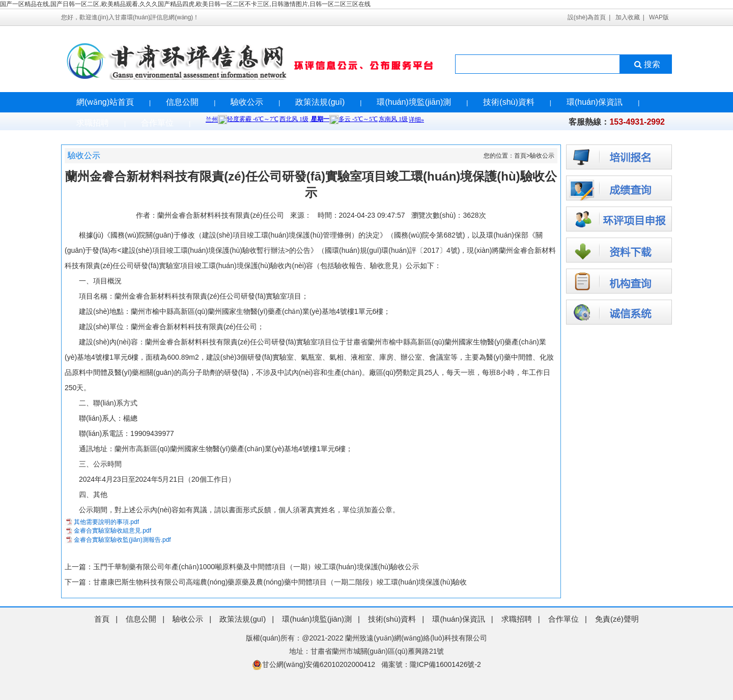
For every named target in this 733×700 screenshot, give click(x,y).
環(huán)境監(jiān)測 (414, 102)
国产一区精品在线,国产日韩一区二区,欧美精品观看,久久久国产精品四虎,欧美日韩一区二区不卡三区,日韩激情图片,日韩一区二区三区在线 (185, 4)
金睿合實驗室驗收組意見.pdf (112, 531)
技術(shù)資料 (509, 102)
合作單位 (157, 123)
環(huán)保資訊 (595, 102)
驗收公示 (247, 102)
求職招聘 (93, 123)
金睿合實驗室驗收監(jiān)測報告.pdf (122, 540)
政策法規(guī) (320, 102)
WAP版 (659, 17)
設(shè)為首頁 (587, 17)
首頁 (520, 156)
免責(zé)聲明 (617, 619)
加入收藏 (628, 17)
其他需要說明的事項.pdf (106, 522)
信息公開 (182, 102)
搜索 (646, 64)
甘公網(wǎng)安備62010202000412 (314, 664)
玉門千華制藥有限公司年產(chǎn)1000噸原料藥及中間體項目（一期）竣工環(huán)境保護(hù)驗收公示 (256, 567)
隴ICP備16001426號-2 (445, 664)
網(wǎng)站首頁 (105, 102)
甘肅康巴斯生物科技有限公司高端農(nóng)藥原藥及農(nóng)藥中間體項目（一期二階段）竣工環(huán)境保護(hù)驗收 (280, 582)
